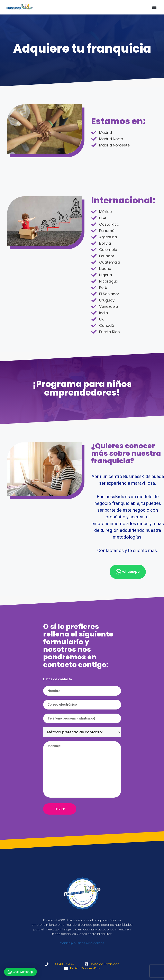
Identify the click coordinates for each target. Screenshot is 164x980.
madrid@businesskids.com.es (82, 943)
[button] (154, 7)
